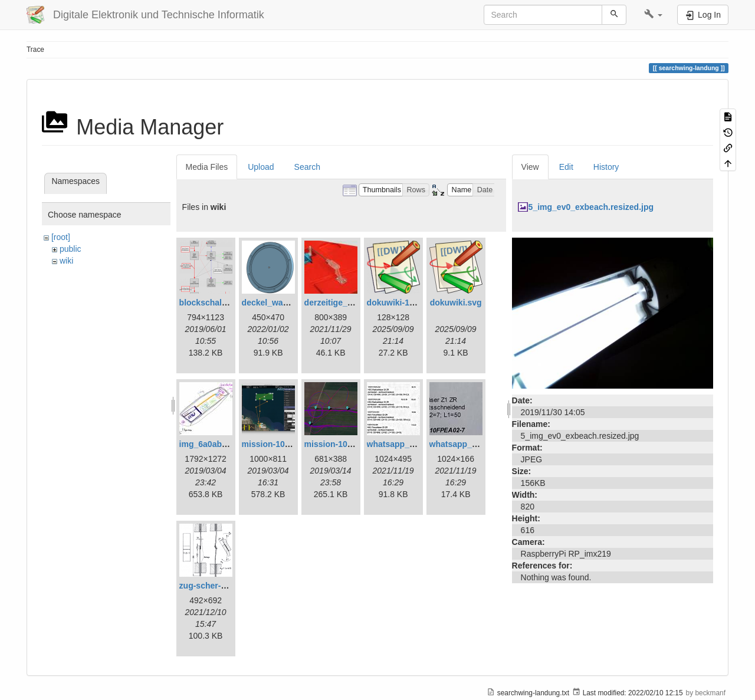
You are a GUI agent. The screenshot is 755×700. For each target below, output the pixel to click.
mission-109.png (337, 444)
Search (307, 167)
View (530, 167)
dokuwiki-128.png (401, 303)
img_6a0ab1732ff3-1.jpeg (228, 444)
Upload (261, 167)
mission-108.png (274, 444)
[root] (61, 237)
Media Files (207, 167)
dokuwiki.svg (456, 303)
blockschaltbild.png (218, 303)
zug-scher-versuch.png (225, 586)
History (606, 167)
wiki (66, 261)
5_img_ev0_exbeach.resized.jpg (591, 207)
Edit (566, 167)
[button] (653, 15)
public (70, 249)
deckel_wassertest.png (287, 303)
